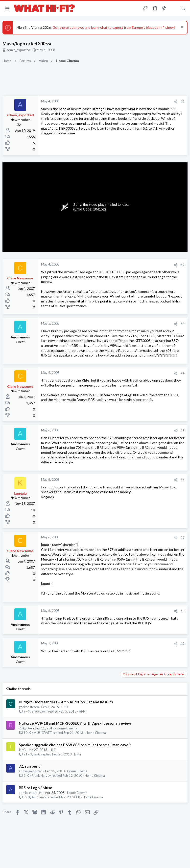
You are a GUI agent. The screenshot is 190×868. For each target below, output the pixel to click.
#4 (183, 373)
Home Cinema (67, 728)
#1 (183, 102)
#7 (183, 538)
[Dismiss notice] (181, 28)
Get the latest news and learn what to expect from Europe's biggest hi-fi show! (114, 27)
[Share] (176, 102)
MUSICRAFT (43, 733)
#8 (183, 611)
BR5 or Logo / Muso (36, 788)
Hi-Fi (65, 707)
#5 (183, 431)
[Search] (183, 9)
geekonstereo (29, 707)
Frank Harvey (41, 776)
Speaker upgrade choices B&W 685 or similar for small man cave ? (75, 745)
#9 (183, 644)
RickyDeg (26, 728)
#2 (183, 265)
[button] (7, 8)
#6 (183, 480)
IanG (22, 750)
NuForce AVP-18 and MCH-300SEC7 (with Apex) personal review (75, 723)
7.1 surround (30, 766)
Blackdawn (39, 711)
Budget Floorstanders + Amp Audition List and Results (66, 702)
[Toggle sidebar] (174, 8)
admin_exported (18, 50)
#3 (183, 324)
